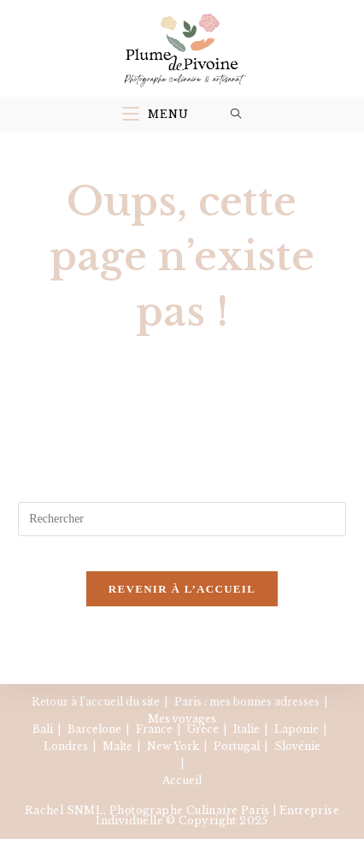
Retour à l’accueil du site (96, 702)
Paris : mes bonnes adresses (247, 702)
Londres (66, 746)
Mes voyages (182, 719)
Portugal (237, 746)
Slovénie (297, 746)
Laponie (296, 729)
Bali (43, 729)
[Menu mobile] (156, 115)
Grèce (203, 729)
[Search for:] (236, 115)
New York (173, 746)
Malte (117, 746)
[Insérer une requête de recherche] (182, 519)
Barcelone (94, 729)
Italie (247, 729)
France (154, 729)
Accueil (182, 780)
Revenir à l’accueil (182, 589)
